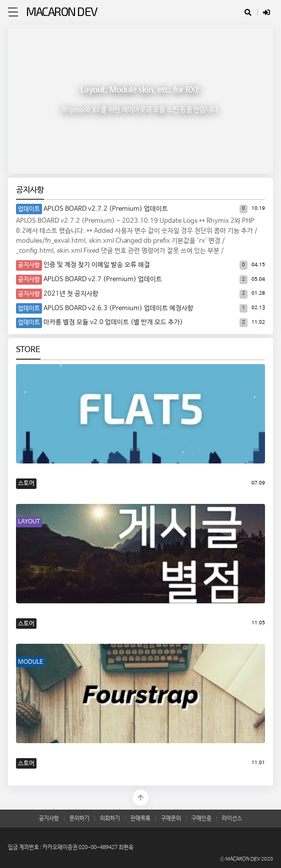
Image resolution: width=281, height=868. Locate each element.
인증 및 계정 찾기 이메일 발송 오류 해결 (97, 265)
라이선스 (232, 818)
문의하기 (79, 818)
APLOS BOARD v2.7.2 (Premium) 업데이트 (106, 209)
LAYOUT (29, 522)
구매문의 (171, 818)
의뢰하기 (110, 818)
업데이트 (29, 209)
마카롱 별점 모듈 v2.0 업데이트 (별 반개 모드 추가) (113, 322)
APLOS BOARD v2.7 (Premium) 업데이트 (103, 279)
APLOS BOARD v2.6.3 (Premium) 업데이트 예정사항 (118, 308)
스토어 (26, 483)
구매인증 (201, 818)
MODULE (30, 662)
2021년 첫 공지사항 (71, 294)
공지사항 (30, 190)
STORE (28, 350)
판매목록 (140, 818)
